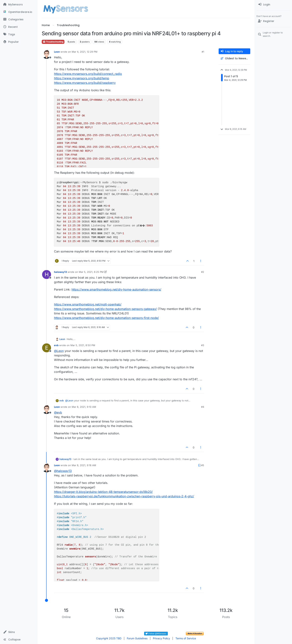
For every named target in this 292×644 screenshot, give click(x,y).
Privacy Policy (161, 638)
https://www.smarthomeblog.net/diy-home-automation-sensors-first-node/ (106, 318)
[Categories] (19, 19)
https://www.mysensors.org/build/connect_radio (88, 74)
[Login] (273, 4)
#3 (203, 345)
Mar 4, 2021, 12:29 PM (85, 52)
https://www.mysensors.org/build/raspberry (85, 83)
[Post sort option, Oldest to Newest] (234, 59)
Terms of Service (186, 638)
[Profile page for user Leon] (47, 54)
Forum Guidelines (137, 638)
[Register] (273, 21)
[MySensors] (19, 4)
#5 (203, 465)
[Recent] (19, 27)
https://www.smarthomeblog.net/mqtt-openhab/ (88, 304)
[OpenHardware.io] (19, 12)
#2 (203, 272)
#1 (203, 52)
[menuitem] (273, 4)
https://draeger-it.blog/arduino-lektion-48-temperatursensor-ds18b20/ (103, 492)
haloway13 (60, 272)
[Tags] (19, 34)
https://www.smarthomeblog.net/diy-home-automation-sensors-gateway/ (105, 309)
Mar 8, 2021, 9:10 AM (84, 407)
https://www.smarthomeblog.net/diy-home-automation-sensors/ (116, 289)
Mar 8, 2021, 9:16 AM (84, 465)
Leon (57, 52)
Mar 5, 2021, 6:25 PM (91, 272)
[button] (19, 632)
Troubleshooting (53, 42)
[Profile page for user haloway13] (47, 275)
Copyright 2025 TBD (109, 638)
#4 (203, 407)
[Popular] (19, 42)
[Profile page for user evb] (47, 348)
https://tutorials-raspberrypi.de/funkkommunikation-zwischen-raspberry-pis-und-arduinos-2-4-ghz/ (124, 496)
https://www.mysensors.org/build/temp (82, 78)
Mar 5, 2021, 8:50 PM (83, 345)
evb (56, 345)
